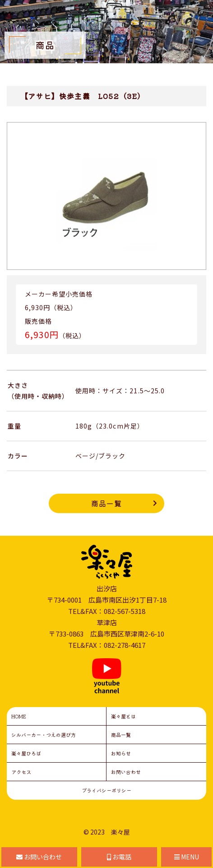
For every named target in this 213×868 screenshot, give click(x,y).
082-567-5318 (125, 611)
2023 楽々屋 (110, 832)
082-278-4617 (125, 645)
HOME (19, 716)
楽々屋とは (123, 716)
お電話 (119, 857)
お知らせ (121, 753)
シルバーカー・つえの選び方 (44, 735)
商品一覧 (107, 503)
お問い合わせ (126, 772)
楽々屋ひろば (26, 753)
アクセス (21, 772)
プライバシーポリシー (106, 790)
